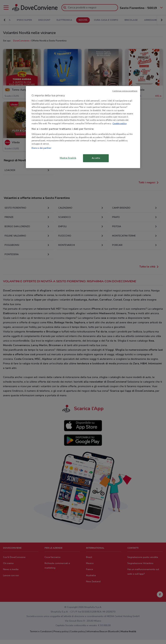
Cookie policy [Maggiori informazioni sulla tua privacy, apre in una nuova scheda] (120, 123)
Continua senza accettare (125, 91)
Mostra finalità (68, 158)
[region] (83, 127)
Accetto (96, 158)
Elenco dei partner (41, 148)
